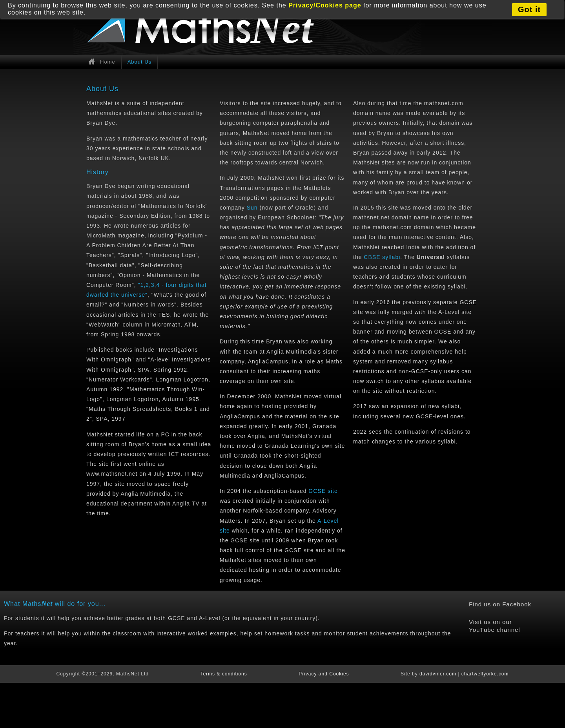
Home (108, 62)
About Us (139, 62)
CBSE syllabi (382, 257)
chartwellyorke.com (485, 674)
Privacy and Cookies (324, 674)
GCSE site (323, 491)
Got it (529, 9)
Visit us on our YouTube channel (495, 626)
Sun (252, 208)
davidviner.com (438, 674)
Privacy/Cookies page (325, 5)
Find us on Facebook (500, 604)
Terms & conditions (223, 674)
